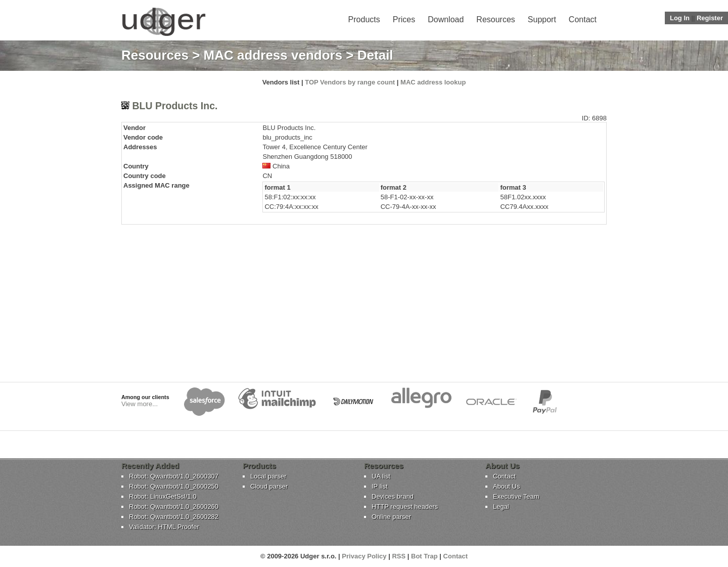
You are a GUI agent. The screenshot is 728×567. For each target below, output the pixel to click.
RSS (399, 556)
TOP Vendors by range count (350, 82)
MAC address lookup (433, 82)
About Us (506, 486)
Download (446, 19)
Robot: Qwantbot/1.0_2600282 (174, 517)
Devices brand (393, 496)
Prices (404, 19)
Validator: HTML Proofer (164, 527)
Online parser (391, 517)
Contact (583, 19)
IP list (380, 486)
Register (710, 18)
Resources (495, 19)
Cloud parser (269, 486)
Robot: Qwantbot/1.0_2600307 (174, 476)
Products (364, 19)
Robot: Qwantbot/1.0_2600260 (174, 507)
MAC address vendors (273, 55)
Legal (501, 507)
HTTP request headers (405, 507)
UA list (381, 476)
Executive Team (516, 496)
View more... (140, 404)
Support (542, 19)
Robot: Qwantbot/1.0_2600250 (174, 486)
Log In (680, 18)
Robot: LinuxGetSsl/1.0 (163, 496)
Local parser (268, 476)
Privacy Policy (364, 556)
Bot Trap (424, 556)
